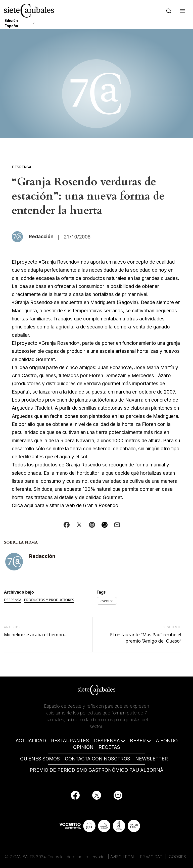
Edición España (11, 23)
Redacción (42, 556)
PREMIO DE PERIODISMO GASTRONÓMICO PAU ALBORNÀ (96, 770)
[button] (182, 11)
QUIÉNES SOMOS (40, 759)
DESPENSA (107, 741)
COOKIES (177, 857)
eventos (107, 601)
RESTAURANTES (70, 741)
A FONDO (167, 741)
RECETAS (109, 747)
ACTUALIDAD (31, 741)
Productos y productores (49, 600)
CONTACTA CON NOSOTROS (98, 759)
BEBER (138, 741)
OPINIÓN (83, 747)
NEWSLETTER (152, 759)
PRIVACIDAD (152, 857)
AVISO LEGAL (123, 857)
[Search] (168, 11)
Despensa (22, 167)
